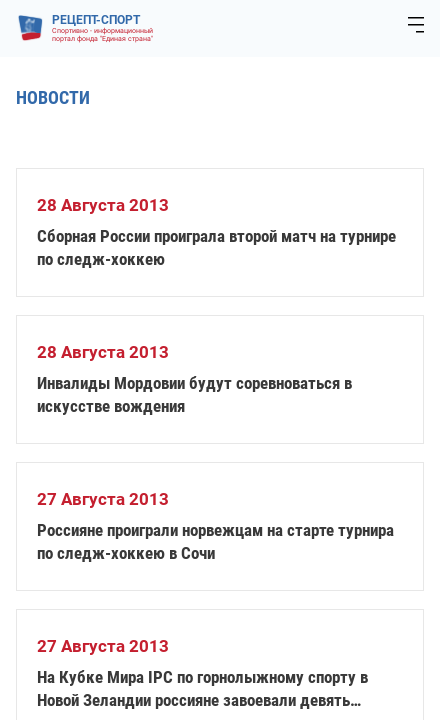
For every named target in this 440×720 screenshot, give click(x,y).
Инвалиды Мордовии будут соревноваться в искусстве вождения (194, 394)
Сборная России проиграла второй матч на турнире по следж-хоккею (216, 247)
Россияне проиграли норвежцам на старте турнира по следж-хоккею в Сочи (215, 541)
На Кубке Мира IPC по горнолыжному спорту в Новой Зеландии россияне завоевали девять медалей (202, 689)
